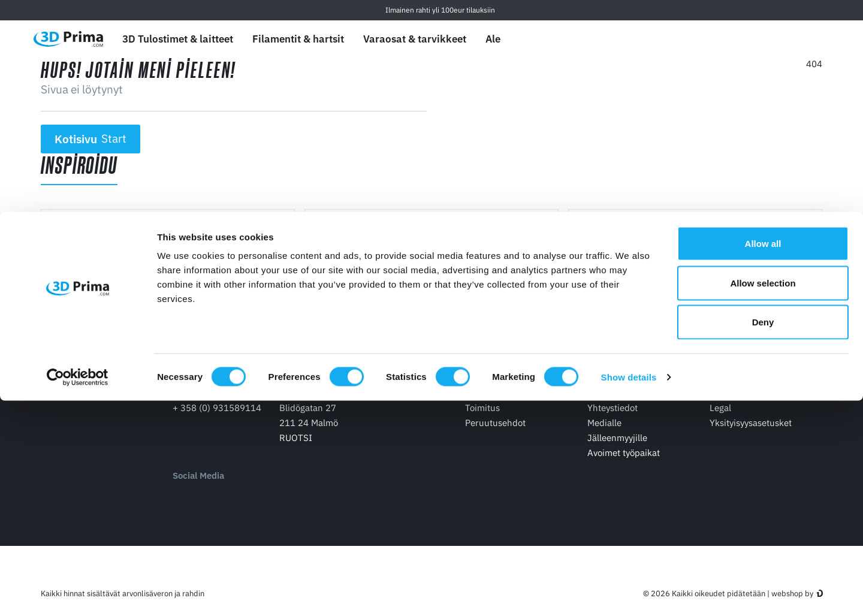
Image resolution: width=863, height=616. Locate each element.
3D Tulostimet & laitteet (178, 39)
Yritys (599, 386)
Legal (720, 420)
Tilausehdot (734, 405)
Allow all (763, 459)
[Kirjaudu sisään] (786, 39)
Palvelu (725, 386)
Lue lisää (86, 300)
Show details (629, 592)
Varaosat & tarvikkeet (415, 39)
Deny (763, 537)
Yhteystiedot (612, 420)
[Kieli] (729, 39)
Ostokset (483, 386)
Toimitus (482, 420)
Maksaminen (491, 405)
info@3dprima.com (212, 405)
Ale (493, 39)
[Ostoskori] (813, 39)
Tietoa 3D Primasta (626, 405)
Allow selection (763, 498)
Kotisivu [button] (91, 139)
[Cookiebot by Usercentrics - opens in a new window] (78, 593)
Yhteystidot (197, 386)
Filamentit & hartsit (298, 39)
